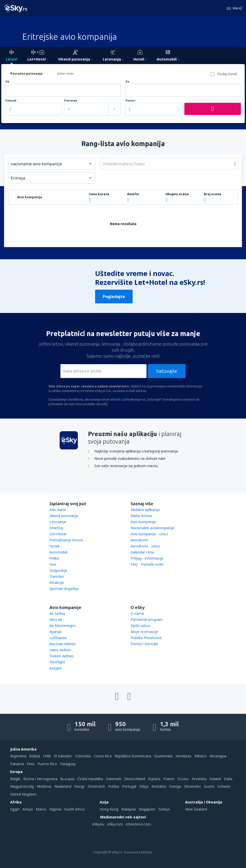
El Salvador (63, 756)
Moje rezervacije (144, 632)
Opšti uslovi (140, 626)
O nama (137, 613)
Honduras (183, 756)
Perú (31, 764)
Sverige (175, 786)
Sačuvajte (167, 371)
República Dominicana (133, 756)
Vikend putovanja (64, 516)
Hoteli (54, 546)
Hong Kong (109, 809)
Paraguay (68, 764)
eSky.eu (98, 824)
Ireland (215, 779)
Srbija (144, 786)
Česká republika (90, 779)
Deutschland (135, 779)
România (159, 786)
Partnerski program (147, 619)
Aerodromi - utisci (145, 546)
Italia (228, 779)
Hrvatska (199, 779)
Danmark (114, 779)
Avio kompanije (143, 522)
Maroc (41, 809)
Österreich (96, 786)
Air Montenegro (63, 626)
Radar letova (141, 516)
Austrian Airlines (63, 644)
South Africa (74, 809)
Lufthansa (58, 638)
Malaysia (128, 809)
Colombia (83, 756)
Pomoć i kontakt (144, 644)
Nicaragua (218, 756)
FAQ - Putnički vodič (147, 564)
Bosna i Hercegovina (40, 779)
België (15, 779)
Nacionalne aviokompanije (152, 528)
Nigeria (55, 809)
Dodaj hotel (227, 74)
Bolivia (35, 756)
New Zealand (196, 809)
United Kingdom (23, 794)
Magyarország (22, 786)
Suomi (209, 786)
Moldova (44, 786)
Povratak (71, 101)
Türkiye (164, 809)
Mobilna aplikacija (145, 510)
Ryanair (56, 632)
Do (127, 82)
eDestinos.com (138, 824)
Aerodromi (139, 540)
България (67, 779)
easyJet (56, 668)
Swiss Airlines (60, 650)
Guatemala (163, 756)
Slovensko (192, 786)
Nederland (63, 786)
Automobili (58, 552)
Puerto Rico (47, 764)
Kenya (28, 809)
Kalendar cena (142, 552)
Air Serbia (57, 613)
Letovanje (58, 522)
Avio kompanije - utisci (149, 534)
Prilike (54, 558)
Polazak (11, 101)
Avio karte (58, 510)
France (169, 779)
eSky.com (115, 824)
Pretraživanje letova (66, 540)
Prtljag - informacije (147, 558)
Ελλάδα (183, 779)
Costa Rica (103, 756)
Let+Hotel (58, 534)
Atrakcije (57, 583)
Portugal (129, 786)
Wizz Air (56, 619)
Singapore (147, 809)
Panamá (17, 764)
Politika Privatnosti (146, 638)
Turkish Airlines (62, 656)
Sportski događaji (64, 589)
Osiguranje (58, 570)
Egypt (15, 809)
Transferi (57, 576)
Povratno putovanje (27, 74)
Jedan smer (66, 74)
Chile (47, 756)
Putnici (130, 101)
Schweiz (224, 786)
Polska (113, 786)
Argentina (18, 756)
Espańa (154, 779)
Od (7, 82)
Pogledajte (114, 297)
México (200, 756)
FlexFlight (57, 662)
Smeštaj (56, 528)
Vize (53, 564)
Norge (80, 786)
